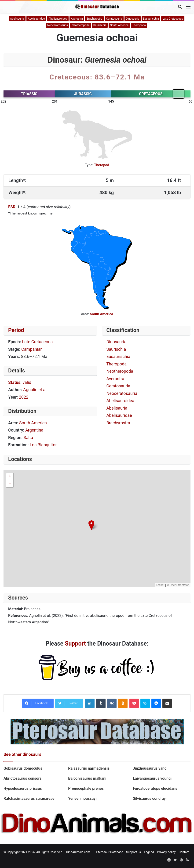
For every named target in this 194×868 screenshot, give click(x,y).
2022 (24, 397)
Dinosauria (133, 19)
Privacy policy (166, 852)
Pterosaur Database (110, 852)
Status (14, 382)
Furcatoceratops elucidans (155, 788)
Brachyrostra (95, 19)
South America (119, 25)
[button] (91, 525)
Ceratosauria (114, 19)
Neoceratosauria (58, 25)
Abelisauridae (36, 19)
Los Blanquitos (44, 445)
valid (27, 382)
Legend (149, 852)
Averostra (77, 19)
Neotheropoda (81, 25)
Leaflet (160, 585)
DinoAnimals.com (78, 852)
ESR (12, 207)
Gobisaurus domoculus (23, 768)
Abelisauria (17, 19)
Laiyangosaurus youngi (152, 778)
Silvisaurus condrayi (150, 798)
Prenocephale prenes (86, 788)
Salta (28, 438)
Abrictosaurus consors (22, 778)
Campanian (32, 349)
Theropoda (139, 25)
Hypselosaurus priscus (23, 788)
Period (16, 330)
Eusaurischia (151, 19)
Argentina (34, 430)
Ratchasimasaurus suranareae (29, 798)
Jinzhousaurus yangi (150, 768)
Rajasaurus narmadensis (89, 768)
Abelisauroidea (58, 19)
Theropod (102, 165)
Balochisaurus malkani (87, 778)
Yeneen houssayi (82, 798)
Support (75, 644)
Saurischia (100, 25)
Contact (184, 852)
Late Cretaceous (173, 19)
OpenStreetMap (179, 585)
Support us (134, 852)
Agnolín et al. (35, 390)
